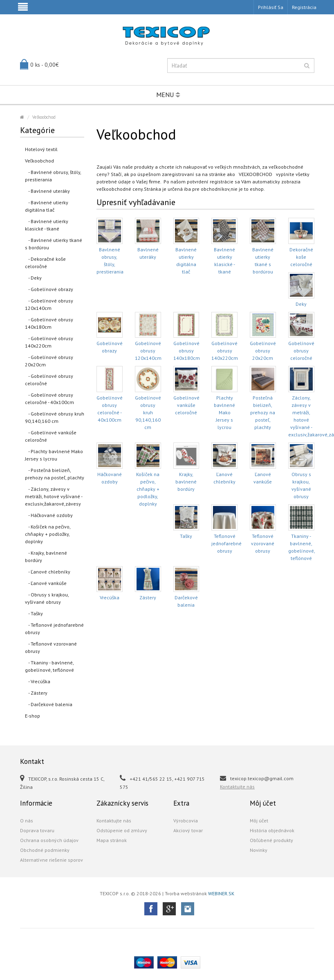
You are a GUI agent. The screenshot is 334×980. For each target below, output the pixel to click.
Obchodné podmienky (45, 850)
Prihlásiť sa (271, 7)
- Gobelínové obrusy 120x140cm (49, 304)
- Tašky (34, 613)
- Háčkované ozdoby (49, 515)
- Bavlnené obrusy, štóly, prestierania (53, 176)
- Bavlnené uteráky (47, 191)
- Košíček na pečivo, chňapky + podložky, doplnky (48, 534)
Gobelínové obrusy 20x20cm (263, 351)
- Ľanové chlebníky (48, 572)
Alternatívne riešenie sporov (52, 860)
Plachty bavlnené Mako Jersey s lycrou (224, 412)
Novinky (259, 850)
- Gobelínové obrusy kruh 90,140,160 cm (55, 417)
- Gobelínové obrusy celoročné (49, 380)
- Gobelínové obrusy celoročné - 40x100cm (49, 399)
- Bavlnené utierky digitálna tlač (47, 206)
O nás (27, 821)
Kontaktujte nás (237, 787)
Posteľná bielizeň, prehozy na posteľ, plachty (263, 412)
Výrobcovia (186, 821)
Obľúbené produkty (271, 840)
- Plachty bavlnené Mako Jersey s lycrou (54, 455)
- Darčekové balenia (49, 704)
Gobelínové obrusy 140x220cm (225, 351)
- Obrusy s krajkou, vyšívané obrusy (47, 598)
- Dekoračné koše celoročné (45, 263)
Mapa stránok (112, 840)
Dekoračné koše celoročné (301, 257)
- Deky (33, 278)
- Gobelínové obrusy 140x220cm (49, 342)
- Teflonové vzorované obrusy (51, 647)
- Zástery (36, 693)
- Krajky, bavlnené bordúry (46, 557)
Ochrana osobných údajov (49, 840)
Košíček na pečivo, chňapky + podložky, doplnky (148, 489)
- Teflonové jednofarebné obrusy (54, 629)
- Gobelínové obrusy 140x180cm (49, 323)
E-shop (33, 716)
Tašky (186, 536)
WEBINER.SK (221, 893)
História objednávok (272, 830)
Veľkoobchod (44, 117)
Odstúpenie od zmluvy (122, 830)
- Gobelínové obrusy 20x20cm (49, 361)
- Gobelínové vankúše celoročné (51, 436)
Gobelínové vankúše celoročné (186, 405)
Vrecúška (110, 597)
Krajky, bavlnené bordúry (186, 482)
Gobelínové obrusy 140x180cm (187, 351)
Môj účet (259, 821)
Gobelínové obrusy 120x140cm (148, 351)
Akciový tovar (188, 830)
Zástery (148, 597)
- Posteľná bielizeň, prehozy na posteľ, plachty (55, 474)
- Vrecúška (38, 681)
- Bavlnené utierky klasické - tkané (47, 225)
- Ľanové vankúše (46, 583)
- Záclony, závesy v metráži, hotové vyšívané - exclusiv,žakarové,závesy (54, 496)
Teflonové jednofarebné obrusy (226, 543)
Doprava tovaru (37, 830)
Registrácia (304, 7)
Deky (301, 304)
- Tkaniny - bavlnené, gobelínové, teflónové (49, 666)
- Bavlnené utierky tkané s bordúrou (54, 244)
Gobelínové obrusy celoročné (301, 351)
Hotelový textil (41, 149)
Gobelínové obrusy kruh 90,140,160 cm (148, 412)
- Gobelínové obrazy (49, 289)
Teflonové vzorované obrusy (263, 543)
